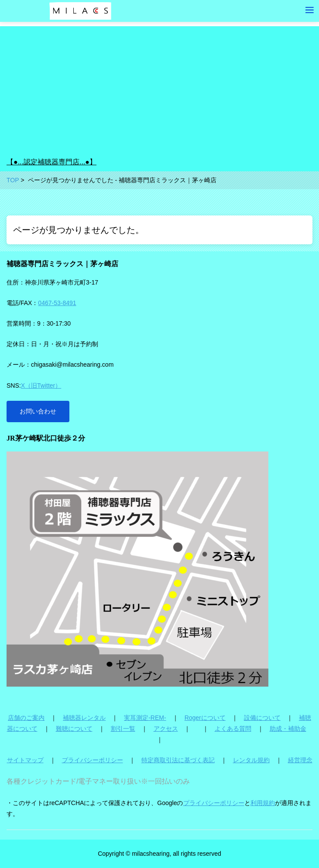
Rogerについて (205, 718)
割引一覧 (123, 729)
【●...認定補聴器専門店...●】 (51, 162)
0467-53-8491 (57, 303)
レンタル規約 (251, 760)
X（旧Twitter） (41, 385)
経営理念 (300, 760)
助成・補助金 (288, 729)
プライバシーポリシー (93, 760)
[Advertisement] (159, 87)
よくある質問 (233, 729)
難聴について (74, 729)
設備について (262, 718)
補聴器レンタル (84, 718)
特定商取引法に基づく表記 (178, 760)
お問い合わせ (38, 411)
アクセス (166, 729)
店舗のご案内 (26, 718)
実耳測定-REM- (145, 718)
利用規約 (263, 803)
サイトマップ (25, 760)
